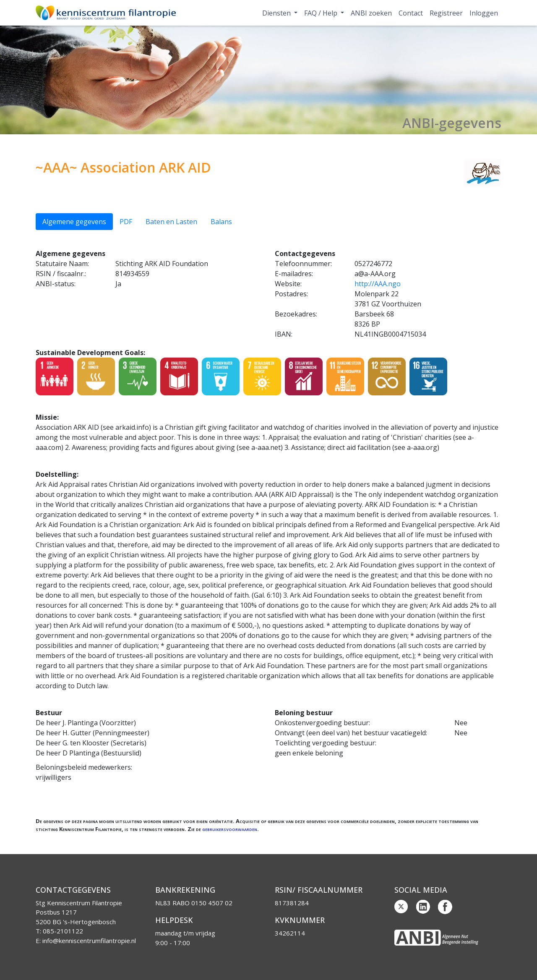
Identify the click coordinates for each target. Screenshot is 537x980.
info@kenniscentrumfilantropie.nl (89, 941)
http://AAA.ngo (378, 284)
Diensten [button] (277, 13)
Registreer (446, 13)
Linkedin (423, 907)
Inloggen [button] (484, 13)
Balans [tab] (221, 222)
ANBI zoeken (371, 13)
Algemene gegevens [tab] (74, 222)
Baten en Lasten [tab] (171, 222)
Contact (411, 13)
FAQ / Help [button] (322, 13)
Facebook (445, 907)
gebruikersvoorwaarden (230, 829)
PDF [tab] (126, 222)
